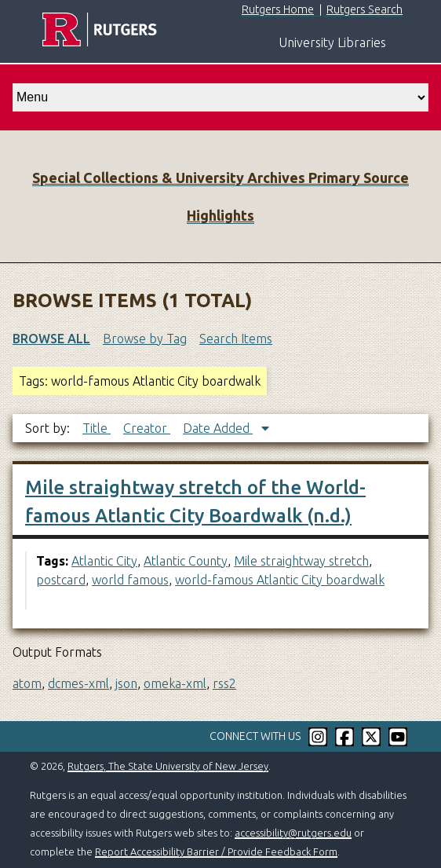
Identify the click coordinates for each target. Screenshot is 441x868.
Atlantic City (104, 561)
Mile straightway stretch (301, 561)
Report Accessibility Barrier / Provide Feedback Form (216, 852)
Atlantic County (186, 561)
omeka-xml (175, 683)
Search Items (236, 339)
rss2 (224, 683)
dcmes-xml (78, 683)
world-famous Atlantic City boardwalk (280, 580)
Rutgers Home (278, 9)
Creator (147, 428)
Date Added (218, 428)
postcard (61, 580)
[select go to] (220, 97)
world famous (130, 580)
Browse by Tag (145, 339)
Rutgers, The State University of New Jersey (168, 766)
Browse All (51, 339)
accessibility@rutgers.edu (293, 833)
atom (27, 683)
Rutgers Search (364, 9)
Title (97, 428)
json (126, 683)
